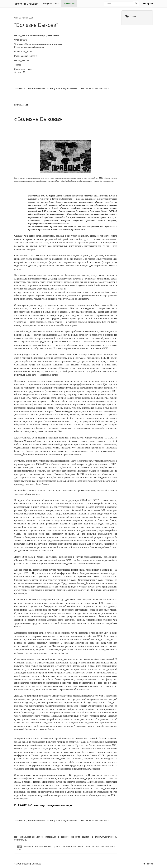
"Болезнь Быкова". (37, 25)
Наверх (149, 864)
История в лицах (51, 4)
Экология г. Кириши (26, 4)
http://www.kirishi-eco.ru (106, 837)
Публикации (69, 4)
